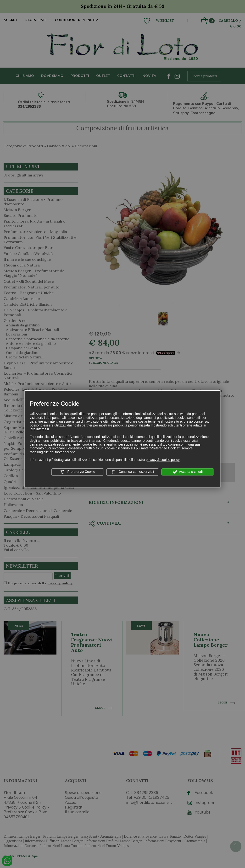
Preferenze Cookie (78, 472)
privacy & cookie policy (163, 460)
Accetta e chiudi (188, 472)
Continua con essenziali (133, 472)
